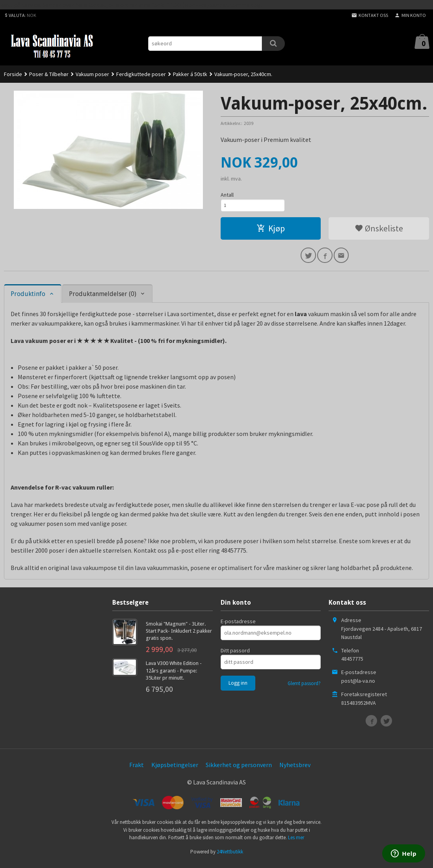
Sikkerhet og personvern (239, 769)
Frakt (137, 769)
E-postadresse (238, 626)
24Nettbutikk (230, 856)
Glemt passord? (304, 688)
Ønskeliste (379, 231)
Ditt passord (235, 655)
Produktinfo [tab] (28, 299)
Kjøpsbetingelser (175, 769)
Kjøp (271, 231)
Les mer (296, 842)
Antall (227, 195)
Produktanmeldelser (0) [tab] (103, 299)
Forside (13, 74)
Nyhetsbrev (295, 769)
